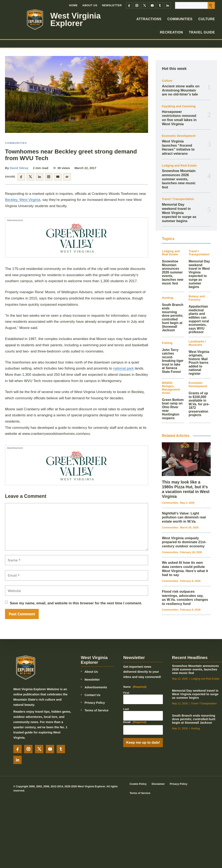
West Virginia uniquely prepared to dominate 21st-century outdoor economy (184, 542)
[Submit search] (211, 5)
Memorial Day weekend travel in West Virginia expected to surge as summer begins (179, 213)
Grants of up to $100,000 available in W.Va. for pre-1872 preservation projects (199, 404)
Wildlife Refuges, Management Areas (171, 388)
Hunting (167, 298)
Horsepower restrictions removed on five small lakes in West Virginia (179, 118)
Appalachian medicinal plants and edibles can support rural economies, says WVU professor (199, 319)
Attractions (149, 19)
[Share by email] (58, 177)
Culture (207, 19)
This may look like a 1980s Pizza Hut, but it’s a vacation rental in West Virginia (186, 489)
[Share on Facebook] (21, 177)
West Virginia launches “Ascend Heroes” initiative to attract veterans (178, 147)
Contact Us (92, 695)
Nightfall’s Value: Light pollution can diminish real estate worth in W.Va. (184, 517)
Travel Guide (202, 32)
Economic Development (179, 136)
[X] (145, 5)
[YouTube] (152, 5)
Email (135, 722)
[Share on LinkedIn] (40, 177)
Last (126, 709)
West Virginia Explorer (76, 20)
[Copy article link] (67, 177)
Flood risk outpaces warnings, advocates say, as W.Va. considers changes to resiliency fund (185, 598)
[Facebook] (129, 5)
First (126, 693)
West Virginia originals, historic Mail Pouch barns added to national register (199, 363)
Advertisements (96, 687)
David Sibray (19, 168)
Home (73, 5)
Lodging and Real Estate (179, 166)
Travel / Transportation (178, 199)
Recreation (171, 32)
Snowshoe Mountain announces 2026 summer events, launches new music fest (179, 179)
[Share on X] (30, 177)
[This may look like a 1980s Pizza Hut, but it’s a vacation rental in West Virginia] (186, 459)
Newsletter (112, 5)
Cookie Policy (138, 784)
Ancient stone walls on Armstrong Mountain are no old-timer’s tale (181, 90)
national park (123, 368)
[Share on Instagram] (49, 177)
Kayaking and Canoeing (179, 106)
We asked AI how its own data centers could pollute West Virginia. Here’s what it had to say (185, 569)
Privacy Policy (95, 703)
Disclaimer (158, 784)
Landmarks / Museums (197, 343)
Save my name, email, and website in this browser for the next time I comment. (76, 603)
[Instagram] (137, 5)
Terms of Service (97, 710)
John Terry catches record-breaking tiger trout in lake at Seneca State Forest (173, 361)
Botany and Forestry (197, 298)
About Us (90, 5)
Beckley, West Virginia (23, 200)
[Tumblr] (160, 5)
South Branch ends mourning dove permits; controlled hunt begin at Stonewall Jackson (173, 318)
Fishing (167, 343)
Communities (180, 19)
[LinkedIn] (168, 5)
